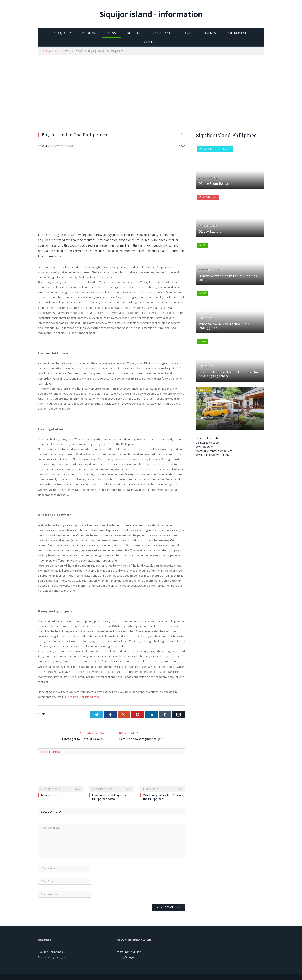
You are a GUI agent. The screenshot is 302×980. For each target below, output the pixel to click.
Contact (151, 42)
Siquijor (60, 33)
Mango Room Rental (214, 184)
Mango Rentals (51, 795)
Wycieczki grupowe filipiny (213, 455)
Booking (89, 33)
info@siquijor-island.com (83, 697)
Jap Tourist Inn (210, 424)
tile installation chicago (210, 438)
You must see (238, 33)
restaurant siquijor (129, 952)
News (112, 33)
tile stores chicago (207, 443)
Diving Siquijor (205, 447)
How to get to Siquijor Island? (83, 739)
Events (210, 33)
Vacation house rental (215, 149)
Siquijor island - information (151, 14)
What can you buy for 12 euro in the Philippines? (164, 797)
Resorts (134, 33)
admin (45, 146)
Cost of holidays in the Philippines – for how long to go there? (229, 374)
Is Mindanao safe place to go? (141, 739)
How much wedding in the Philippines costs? (109, 797)
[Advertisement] (151, 93)
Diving (189, 33)
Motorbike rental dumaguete (214, 451)
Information (208, 197)
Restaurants (162, 33)
